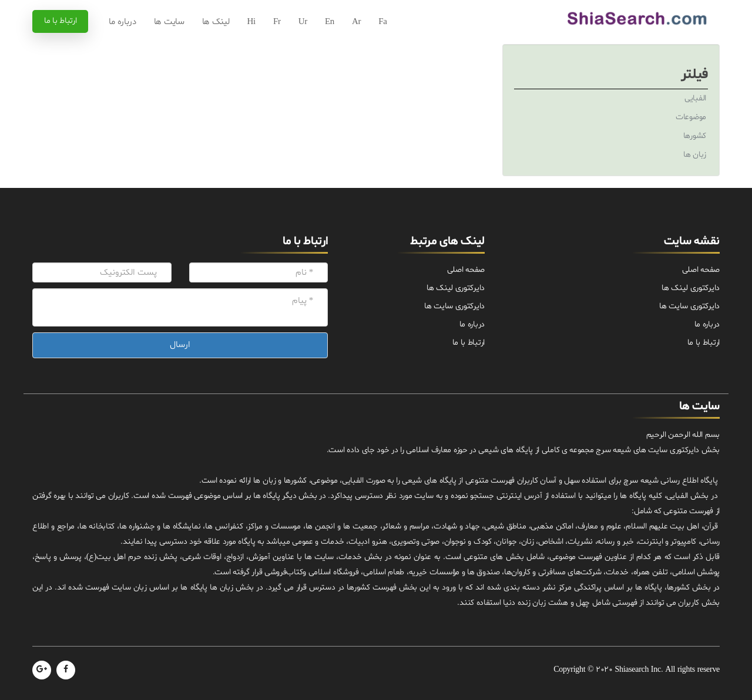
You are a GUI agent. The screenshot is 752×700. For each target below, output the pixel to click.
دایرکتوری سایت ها (689, 306)
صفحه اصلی (701, 270)
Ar (356, 22)
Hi (251, 22)
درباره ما (122, 22)
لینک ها (216, 22)
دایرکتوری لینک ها (691, 288)
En (330, 22)
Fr (277, 22)
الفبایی (695, 98)
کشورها (695, 136)
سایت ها (169, 22)
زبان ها (695, 155)
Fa (382, 22)
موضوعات (691, 117)
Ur (303, 22)
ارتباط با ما (60, 21)
